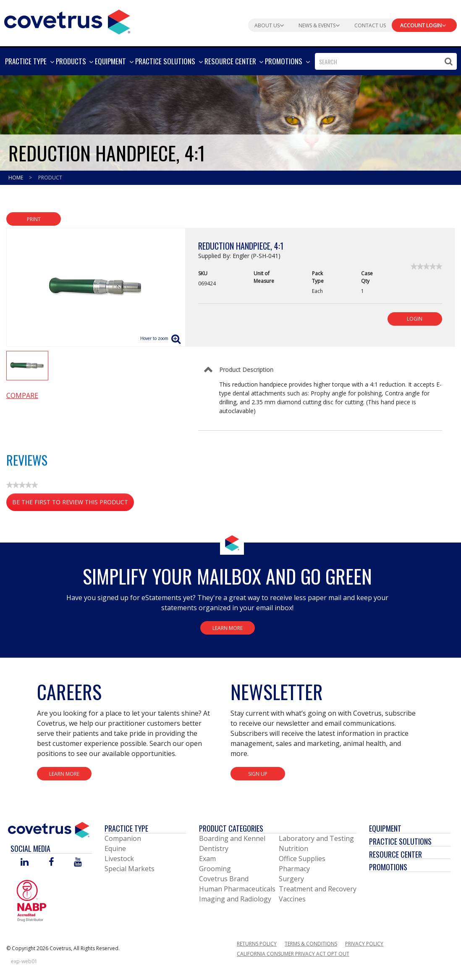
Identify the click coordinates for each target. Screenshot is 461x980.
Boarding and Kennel (232, 838)
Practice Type (126, 828)
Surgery (291, 879)
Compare (22, 395)
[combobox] (386, 61)
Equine (115, 848)
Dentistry (214, 848)
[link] (426, 266)
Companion (123, 838)
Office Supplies (302, 859)
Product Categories (231, 828)
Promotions (388, 867)
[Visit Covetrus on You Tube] (78, 863)
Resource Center (396, 854)
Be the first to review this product (73, 504)
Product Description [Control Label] (246, 370)
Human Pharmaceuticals (237, 889)
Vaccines (292, 899)
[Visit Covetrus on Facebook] (51, 863)
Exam (207, 859)
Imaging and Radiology (235, 899)
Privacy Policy (364, 944)
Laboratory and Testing (316, 838)
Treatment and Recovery (318, 889)
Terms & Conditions (311, 944)
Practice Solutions (400, 841)
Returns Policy (257, 944)
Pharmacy (294, 869)
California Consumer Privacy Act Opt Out (293, 954)
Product (50, 178)
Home (16, 178)
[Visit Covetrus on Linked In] (25, 863)
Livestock (119, 859)
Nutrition (293, 848)
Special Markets (130, 869)
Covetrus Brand (224, 879)
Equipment (385, 828)
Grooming (215, 869)
